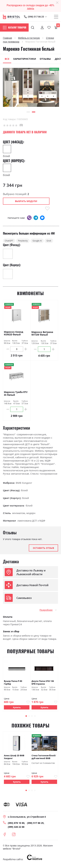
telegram (36, 218)
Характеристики (25, 59)
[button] (28, 112)
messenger (42, 218)
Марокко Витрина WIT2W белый (42, 334)
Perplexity (26, 241)
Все (7, 59)
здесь (31, 8)
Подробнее (46, 611)
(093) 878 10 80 (16, 824)
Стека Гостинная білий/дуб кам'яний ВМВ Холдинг (44, 758)
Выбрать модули (26, 201)
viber (29, 218)
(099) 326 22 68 (16, 828)
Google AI (43, 241)
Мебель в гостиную (29, 38)
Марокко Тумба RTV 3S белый (16, 394)
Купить (17, 708)
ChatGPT (10, 241)
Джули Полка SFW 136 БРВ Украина (43, 683)
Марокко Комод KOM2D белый (14, 334)
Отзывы (45, 59)
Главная (7, 38)
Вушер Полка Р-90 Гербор (13, 683)
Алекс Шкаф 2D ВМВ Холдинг (14, 758)
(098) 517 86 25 (36, 17)
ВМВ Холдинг (24, 484)
